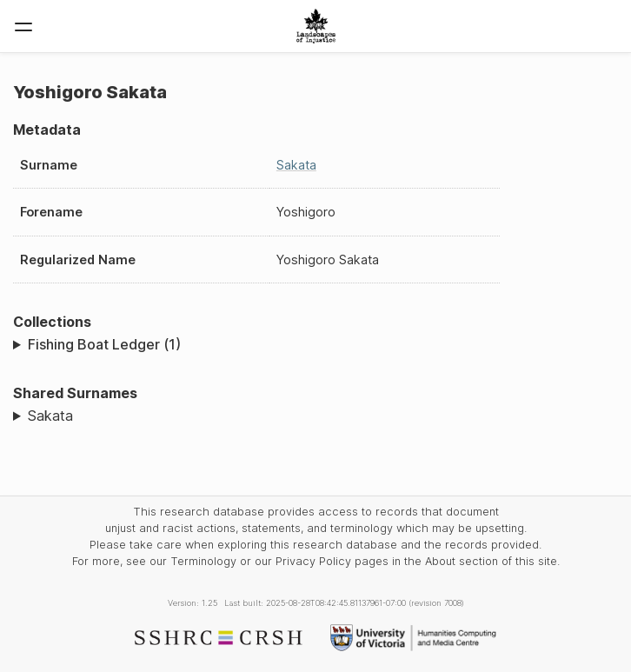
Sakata (296, 165)
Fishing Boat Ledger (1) (104, 344)
